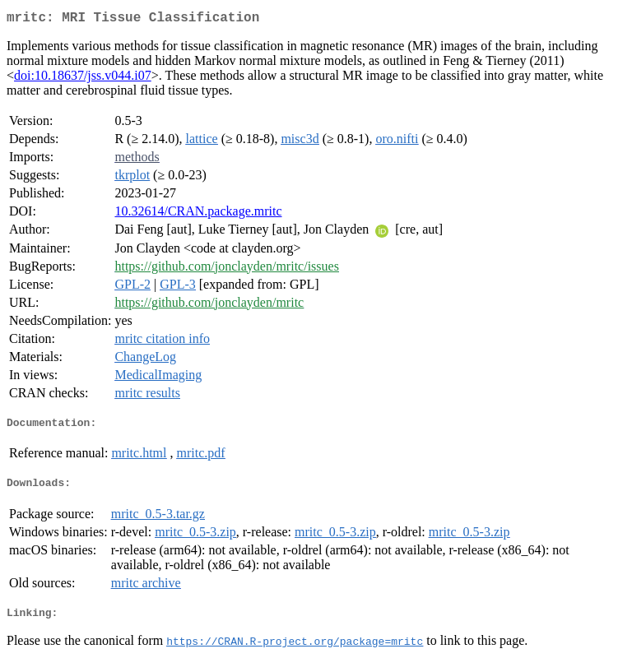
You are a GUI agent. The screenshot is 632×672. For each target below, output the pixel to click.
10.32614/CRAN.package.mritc (198, 214)
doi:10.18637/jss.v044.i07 (83, 79)
